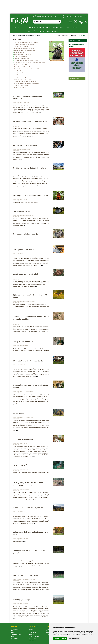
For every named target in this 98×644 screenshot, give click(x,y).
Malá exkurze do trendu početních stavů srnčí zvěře (26, 81)
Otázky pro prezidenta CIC (21, 65)
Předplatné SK (72, 28)
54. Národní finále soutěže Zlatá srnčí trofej (24, 44)
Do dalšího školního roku (20, 73)
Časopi (63, 36)
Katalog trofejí (32, 640)
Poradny (31, 631)
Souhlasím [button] (56, 639)
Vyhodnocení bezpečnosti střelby (22, 59)
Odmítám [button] (64, 639)
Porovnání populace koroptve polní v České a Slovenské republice (30, 63)
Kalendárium (32, 638)
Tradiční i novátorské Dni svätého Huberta (24, 48)
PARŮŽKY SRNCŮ (19, 75)
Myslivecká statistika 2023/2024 (22, 85)
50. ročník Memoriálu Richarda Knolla (23, 67)
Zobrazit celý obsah (74, 78)
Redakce (55, 31)
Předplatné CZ (59, 28)
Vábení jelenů (18, 71)
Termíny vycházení (16, 635)
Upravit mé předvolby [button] (74, 639)
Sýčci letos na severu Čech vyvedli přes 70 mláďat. (26, 61)
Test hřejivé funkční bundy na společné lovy (24, 50)
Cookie (48, 635)
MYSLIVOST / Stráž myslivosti (39, 28)
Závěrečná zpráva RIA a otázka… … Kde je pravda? (27, 83)
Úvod (59, 36)
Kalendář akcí (32, 633)
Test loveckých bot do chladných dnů (23, 55)
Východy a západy (34, 636)
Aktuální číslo (15, 629)
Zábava (48, 633)
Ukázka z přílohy (72, 74)
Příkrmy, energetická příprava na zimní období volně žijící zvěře (29, 77)
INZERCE (43, 31)
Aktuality (31, 629)
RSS (49, 31)
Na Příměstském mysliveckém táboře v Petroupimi (26, 42)
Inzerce (13, 636)
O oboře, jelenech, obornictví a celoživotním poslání (26, 69)
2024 (78, 36)
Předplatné (14, 631)
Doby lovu (31, 635)
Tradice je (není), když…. (20, 87)
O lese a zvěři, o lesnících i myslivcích (23, 79)
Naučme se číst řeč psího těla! (21, 46)
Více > (40, 113)
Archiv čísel (33, 31)
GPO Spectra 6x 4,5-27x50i (21, 57)
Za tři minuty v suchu (19, 52)
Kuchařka (49, 631)
